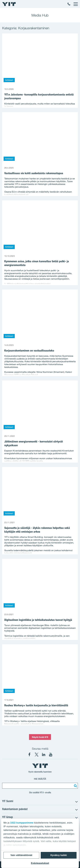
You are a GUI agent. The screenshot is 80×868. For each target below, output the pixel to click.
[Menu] (76, 4)
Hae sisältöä (40, 779)
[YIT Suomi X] (37, 755)
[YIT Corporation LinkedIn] (44, 755)
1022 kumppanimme (22, 823)
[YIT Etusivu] (9, 4)
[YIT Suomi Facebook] (29, 755)
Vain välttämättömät (21, 855)
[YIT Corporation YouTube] (51, 755)
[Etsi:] (75, 786)
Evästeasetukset (40, 863)
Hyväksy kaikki (59, 855)
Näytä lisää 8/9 (40, 737)
